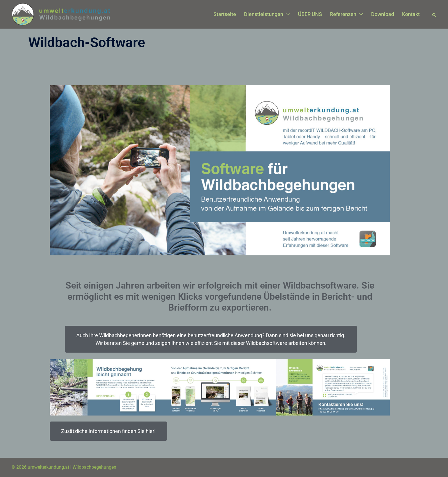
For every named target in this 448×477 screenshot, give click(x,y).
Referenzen (343, 14)
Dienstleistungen (264, 14)
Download (383, 14)
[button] (434, 14)
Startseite (225, 14)
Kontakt (411, 14)
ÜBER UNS (310, 14)
